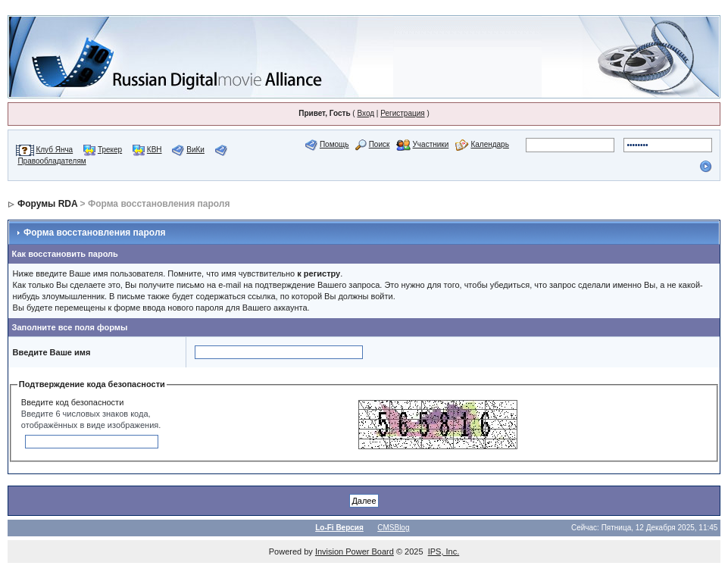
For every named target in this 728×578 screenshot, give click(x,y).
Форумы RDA (47, 204)
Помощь (334, 144)
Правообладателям (52, 161)
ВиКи (195, 150)
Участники (431, 144)
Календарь (489, 144)
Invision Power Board (355, 551)
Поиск (380, 144)
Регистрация (402, 113)
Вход (366, 113)
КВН (155, 150)
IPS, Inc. (444, 551)
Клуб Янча (54, 150)
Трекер (110, 150)
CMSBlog (393, 528)
